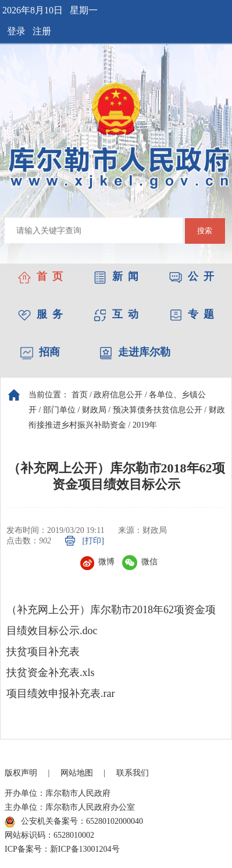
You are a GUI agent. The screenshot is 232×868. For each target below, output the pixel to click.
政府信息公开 (118, 395)
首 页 (40, 276)
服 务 (40, 314)
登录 (16, 31)
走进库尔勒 (135, 352)
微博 (97, 562)
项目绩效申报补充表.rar (60, 693)
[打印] (93, 541)
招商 (40, 352)
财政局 (94, 410)
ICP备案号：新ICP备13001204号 (62, 849)
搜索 (205, 231)
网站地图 (77, 773)
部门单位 (59, 410)
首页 (80, 395)
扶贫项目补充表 (43, 652)
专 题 (192, 314)
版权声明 (21, 773)
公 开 (192, 276)
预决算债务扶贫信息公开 (158, 410)
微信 (140, 562)
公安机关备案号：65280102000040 (74, 822)
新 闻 (116, 276)
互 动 (116, 314)
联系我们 (133, 773)
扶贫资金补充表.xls (51, 673)
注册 (42, 31)
